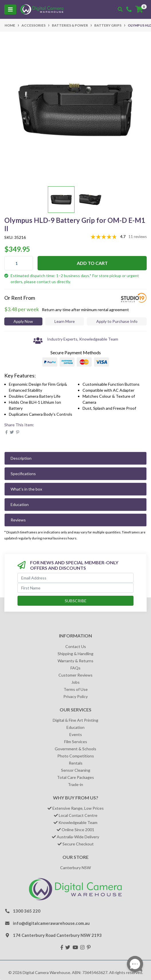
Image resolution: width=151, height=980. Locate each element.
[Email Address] (75, 578)
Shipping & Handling (75, 654)
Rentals (76, 763)
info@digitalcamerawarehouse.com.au (51, 923)
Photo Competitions (76, 756)
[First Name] (75, 588)
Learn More (65, 321)
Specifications (23, 474)
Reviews (18, 520)
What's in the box (26, 489)
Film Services (76, 742)
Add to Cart (92, 263)
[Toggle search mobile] (120, 9)
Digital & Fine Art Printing (75, 720)
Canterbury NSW (75, 868)
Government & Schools (75, 749)
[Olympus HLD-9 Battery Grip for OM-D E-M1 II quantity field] (19, 263)
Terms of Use (76, 689)
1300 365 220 (27, 911)
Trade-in (75, 784)
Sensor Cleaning (76, 770)
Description (21, 458)
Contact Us (76, 646)
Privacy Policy (75, 696)
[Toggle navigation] (10, 10)
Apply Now (23, 321)
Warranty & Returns (75, 661)
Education (20, 504)
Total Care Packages (75, 777)
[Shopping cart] (139, 9)
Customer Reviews (75, 675)
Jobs (75, 682)
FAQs (75, 668)
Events (76, 734)
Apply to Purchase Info (117, 321)
